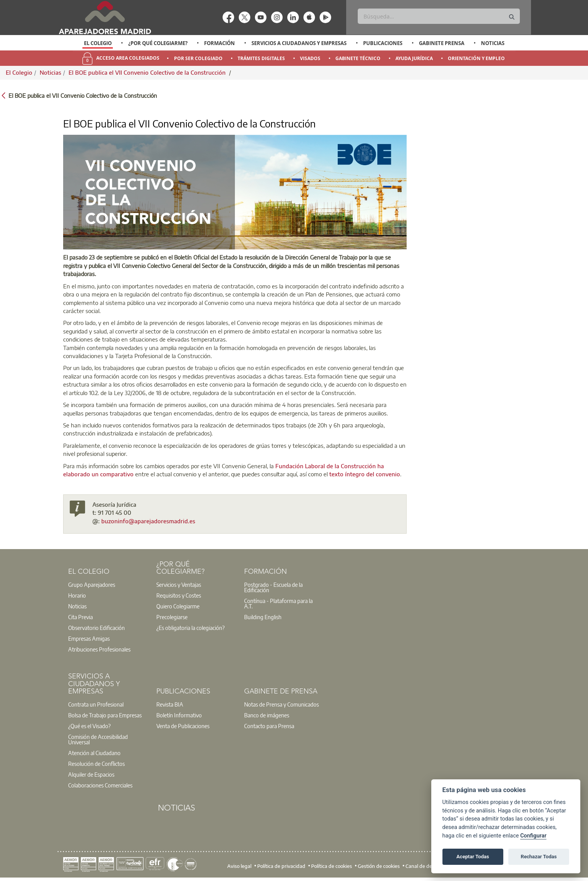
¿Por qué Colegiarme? (158, 43)
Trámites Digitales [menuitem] (261, 58)
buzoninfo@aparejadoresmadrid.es (148, 521)
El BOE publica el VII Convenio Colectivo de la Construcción (148, 72)
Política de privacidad (281, 866)
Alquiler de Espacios (91, 774)
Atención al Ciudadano (94, 753)
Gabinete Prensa (442, 43)
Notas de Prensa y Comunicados (281, 704)
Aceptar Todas (473, 857)
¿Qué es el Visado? (89, 726)
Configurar (533, 836)
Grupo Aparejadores (92, 585)
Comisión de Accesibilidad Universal (98, 739)
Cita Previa (80, 617)
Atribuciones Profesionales (99, 649)
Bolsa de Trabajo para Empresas (105, 715)
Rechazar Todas (539, 857)
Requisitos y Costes (179, 595)
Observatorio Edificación (96, 628)
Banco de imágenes (267, 715)
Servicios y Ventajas (179, 585)
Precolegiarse (172, 617)
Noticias (493, 43)
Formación (219, 43)
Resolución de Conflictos (96, 764)
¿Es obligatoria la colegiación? (190, 628)
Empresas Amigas (89, 638)
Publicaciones (383, 43)
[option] (98, 43)
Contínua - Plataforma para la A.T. (278, 603)
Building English (263, 617)
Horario (77, 595)
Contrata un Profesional (96, 704)
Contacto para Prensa (269, 726)
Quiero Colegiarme (178, 606)
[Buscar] (439, 16)
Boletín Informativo (179, 715)
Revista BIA (170, 704)
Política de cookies (332, 866)
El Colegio (98, 43)
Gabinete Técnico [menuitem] (358, 58)
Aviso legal (239, 866)
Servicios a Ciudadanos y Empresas (299, 43)
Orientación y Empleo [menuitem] (476, 58)
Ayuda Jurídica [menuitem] (414, 58)
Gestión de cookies (379, 866)
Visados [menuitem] (310, 58)
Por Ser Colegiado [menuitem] (198, 58)
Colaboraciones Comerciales (100, 785)
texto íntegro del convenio (365, 474)
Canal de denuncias (428, 866)
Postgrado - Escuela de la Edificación (273, 587)
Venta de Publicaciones (183, 726)
